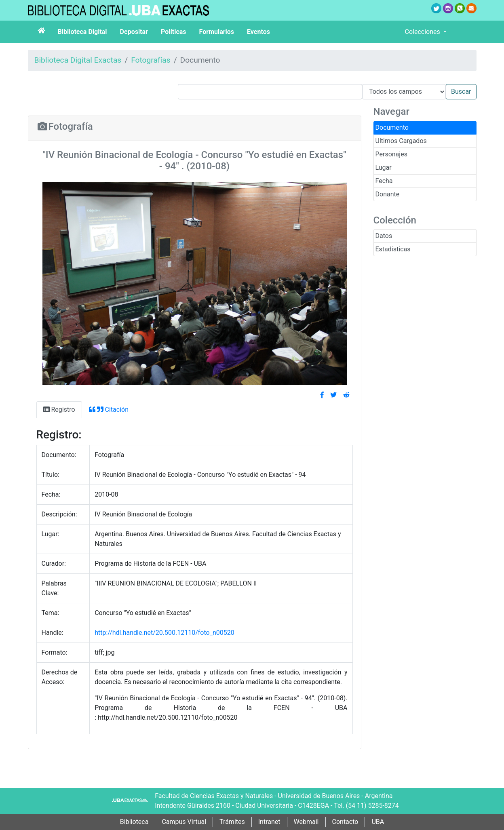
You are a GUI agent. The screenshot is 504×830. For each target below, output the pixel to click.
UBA (378, 822)
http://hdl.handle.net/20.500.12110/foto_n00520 (164, 633)
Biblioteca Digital (82, 32)
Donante (388, 194)
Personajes (391, 154)
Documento (392, 127)
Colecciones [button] (423, 32)
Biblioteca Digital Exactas (78, 60)
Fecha (384, 181)
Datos (384, 236)
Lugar (384, 167)
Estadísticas (393, 249)
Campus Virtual (184, 822)
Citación (109, 410)
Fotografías (151, 60)
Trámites (232, 822)
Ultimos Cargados (401, 141)
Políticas (174, 32)
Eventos (258, 32)
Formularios (217, 32)
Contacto (345, 822)
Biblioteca (134, 822)
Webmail (306, 822)
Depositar (134, 32)
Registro (59, 410)
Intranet (269, 822)
